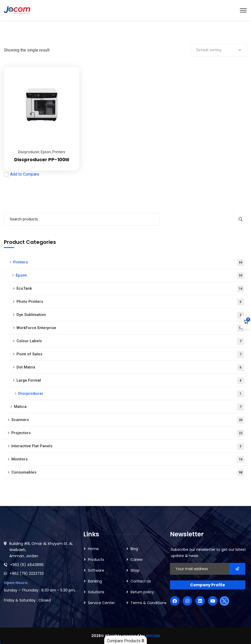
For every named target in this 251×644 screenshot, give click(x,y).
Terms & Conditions (148, 603)
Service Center (101, 603)
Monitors (128, 460)
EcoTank (130, 289)
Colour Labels (130, 341)
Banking (95, 581)
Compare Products (125, 641)
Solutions (96, 592)
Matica (129, 407)
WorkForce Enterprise (130, 328)
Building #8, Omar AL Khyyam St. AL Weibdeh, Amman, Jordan (41, 550)
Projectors (128, 433)
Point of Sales (130, 354)
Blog (134, 549)
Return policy (142, 592)
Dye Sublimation (130, 315)
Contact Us (141, 581)
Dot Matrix (130, 368)
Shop (135, 570)
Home (93, 549)
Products (96, 560)
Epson (46, 152)
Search (240, 219)
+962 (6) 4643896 (27, 565)
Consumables (128, 473)
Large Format (130, 381)
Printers (59, 152)
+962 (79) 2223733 (27, 573)
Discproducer (29, 152)
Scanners (128, 420)
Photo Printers (130, 302)
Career (137, 560)
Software (96, 570)
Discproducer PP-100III (42, 160)
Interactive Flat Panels (128, 446)
